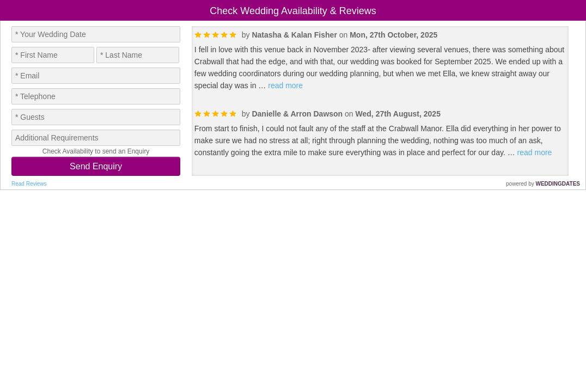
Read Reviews (29, 184)
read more (285, 85)
